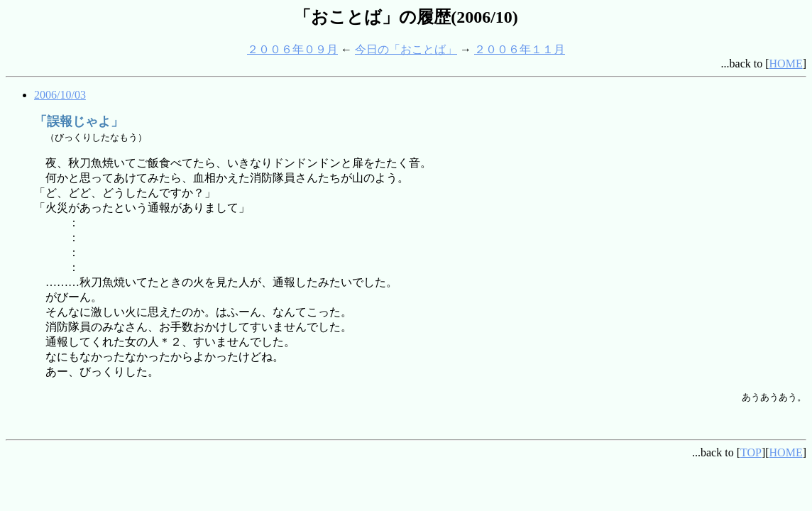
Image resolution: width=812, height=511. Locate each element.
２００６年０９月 (292, 49)
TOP (751, 452)
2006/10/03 (60, 95)
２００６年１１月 (520, 49)
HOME (786, 64)
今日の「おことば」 (406, 49)
